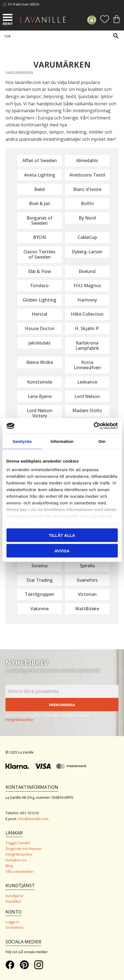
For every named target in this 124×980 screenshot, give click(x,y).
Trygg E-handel (18, 843)
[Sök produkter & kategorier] (61, 36)
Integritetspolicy (19, 854)
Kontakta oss (16, 860)
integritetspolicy (19, 719)
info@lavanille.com (33, 819)
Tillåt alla (62, 535)
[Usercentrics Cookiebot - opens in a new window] (93, 426)
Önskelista (14, 927)
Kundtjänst (14, 896)
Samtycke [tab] (22, 441)
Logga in (12, 922)
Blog (9, 866)
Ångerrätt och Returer (24, 849)
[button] (8, 18)
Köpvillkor (14, 901)
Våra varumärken (20, 871)
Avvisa (62, 551)
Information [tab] (62, 441)
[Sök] (116, 36)
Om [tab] (102, 441)
